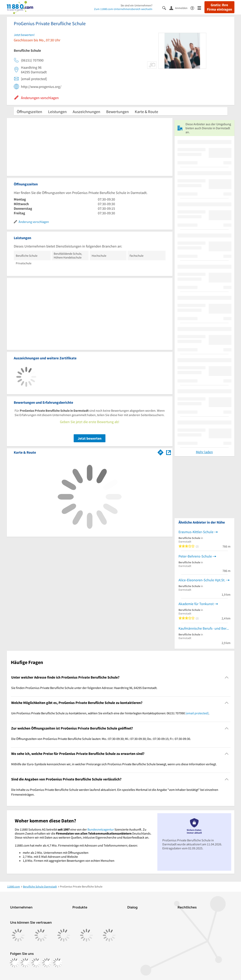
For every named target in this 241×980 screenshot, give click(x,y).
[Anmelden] (180, 8)
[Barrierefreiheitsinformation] (194, 8)
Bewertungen (118, 112)
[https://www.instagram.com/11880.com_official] (25, 963)
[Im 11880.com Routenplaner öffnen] (161, 452)
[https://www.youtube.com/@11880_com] (58, 963)
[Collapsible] (227, 677)
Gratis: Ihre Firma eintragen (219, 7)
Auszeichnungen (86, 112)
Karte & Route (146, 112)
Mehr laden (204, 452)
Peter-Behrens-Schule (195, 556)
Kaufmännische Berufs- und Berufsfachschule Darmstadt (204, 628)
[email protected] (197, 713)
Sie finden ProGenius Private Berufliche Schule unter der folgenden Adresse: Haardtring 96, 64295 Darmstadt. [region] (84, 688)
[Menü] (201, 8)
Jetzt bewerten (90, 438)
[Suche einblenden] (166, 8)
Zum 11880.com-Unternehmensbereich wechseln (123, 9)
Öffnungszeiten (29, 112)
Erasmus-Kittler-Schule (196, 532)
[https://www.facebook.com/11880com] (15, 963)
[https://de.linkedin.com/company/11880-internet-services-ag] (47, 963)
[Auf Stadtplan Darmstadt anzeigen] (169, 452)
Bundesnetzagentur (101, 829)
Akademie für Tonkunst (196, 604)
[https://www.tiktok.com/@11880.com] (36, 963)
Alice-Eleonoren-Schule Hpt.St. (202, 580)
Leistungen (57, 112)
